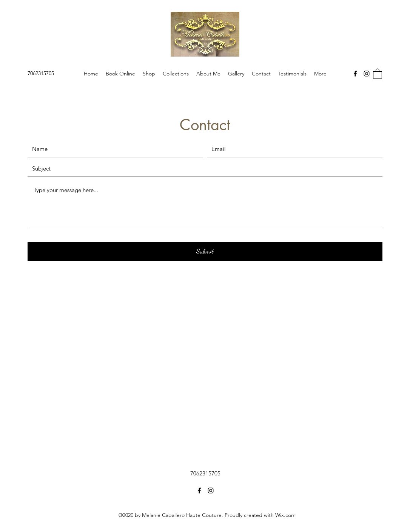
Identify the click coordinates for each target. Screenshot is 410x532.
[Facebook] (355, 74)
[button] (378, 73)
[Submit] (205, 251)
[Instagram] (367, 74)
